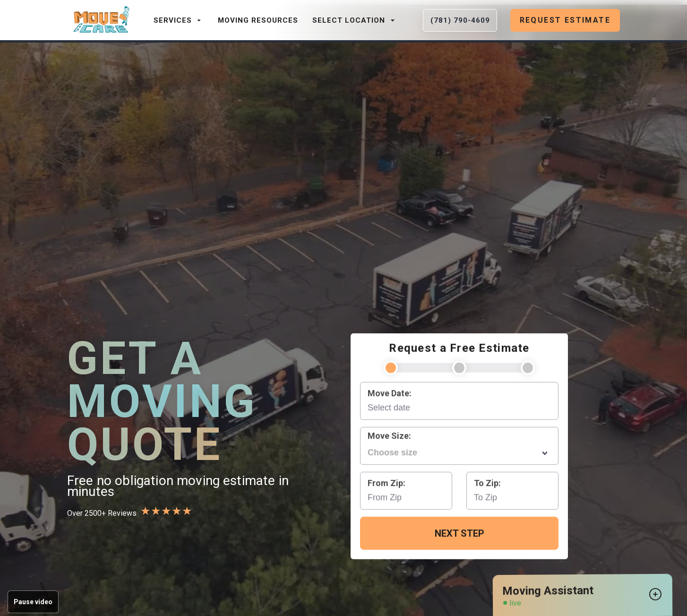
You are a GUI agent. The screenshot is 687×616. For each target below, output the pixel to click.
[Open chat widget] (656, 595)
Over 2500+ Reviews (102, 513)
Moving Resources (258, 20)
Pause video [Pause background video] (33, 602)
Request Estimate (565, 20)
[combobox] (459, 452)
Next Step (459, 533)
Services (178, 20)
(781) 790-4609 (460, 20)
